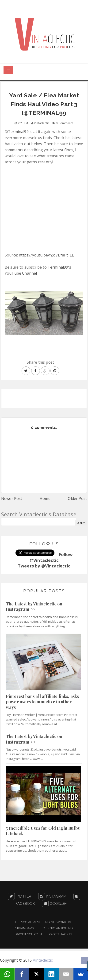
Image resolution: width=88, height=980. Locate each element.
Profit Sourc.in (29, 934)
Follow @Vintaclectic (51, 557)
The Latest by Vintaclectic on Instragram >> (34, 606)
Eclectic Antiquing (57, 928)
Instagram (52, 896)
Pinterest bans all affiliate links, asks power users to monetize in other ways (42, 702)
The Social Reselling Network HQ (43, 922)
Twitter (19, 896)
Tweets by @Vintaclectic (44, 566)
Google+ (54, 904)
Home (45, 499)
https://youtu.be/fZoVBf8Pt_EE (46, 255)
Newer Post (12, 499)
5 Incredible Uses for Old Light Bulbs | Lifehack (44, 831)
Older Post (77, 499)
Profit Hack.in (60, 934)
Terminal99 (18, 132)
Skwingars (25, 928)
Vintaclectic (43, 960)
